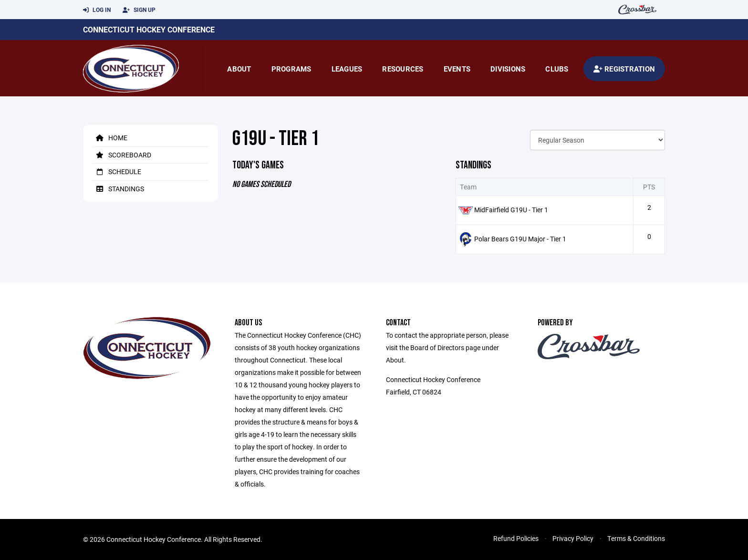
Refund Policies (516, 538)
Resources (403, 69)
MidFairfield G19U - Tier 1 (511, 210)
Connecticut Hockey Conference (149, 29)
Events (457, 69)
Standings (118, 189)
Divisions (508, 69)
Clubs (557, 69)
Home (110, 138)
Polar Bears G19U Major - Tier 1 (520, 239)
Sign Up (139, 10)
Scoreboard (122, 155)
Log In (97, 10)
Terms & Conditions (636, 538)
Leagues (347, 69)
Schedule (117, 171)
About (239, 69)
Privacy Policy (573, 538)
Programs (291, 69)
